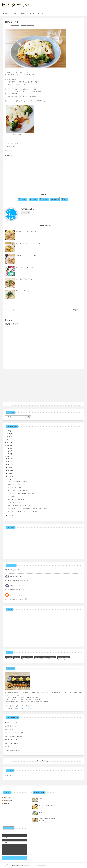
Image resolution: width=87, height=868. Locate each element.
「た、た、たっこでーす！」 (16, 488)
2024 (8, 431)
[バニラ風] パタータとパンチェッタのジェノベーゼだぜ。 (24, 511)
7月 (9, 474)
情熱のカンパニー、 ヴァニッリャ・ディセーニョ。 (32, 255)
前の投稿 (75, 310)
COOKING (14, 14)
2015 (8, 457)
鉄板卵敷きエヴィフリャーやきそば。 (27, 231)
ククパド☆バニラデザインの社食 (14, 733)
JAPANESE (52, 657)
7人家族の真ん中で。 (11, 726)
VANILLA (41, 14)
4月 (9, 515)
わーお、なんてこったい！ (15, 485)
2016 (8, 454)
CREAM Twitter (10, 747)
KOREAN (60, 657)
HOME (5, 14)
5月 (9, 480)
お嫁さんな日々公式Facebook (13, 736)
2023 (8, 434)
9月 (9, 468)
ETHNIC (30, 657)
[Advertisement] (43, 177)
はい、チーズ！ (12, 496)
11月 (9, 462)
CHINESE (8, 657)
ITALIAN (44, 657)
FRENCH (37, 657)
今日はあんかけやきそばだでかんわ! (18, 482)
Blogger (47, 761)
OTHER (67, 657)
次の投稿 (12, 310)
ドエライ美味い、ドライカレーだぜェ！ (19, 490)
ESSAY (23, 14)
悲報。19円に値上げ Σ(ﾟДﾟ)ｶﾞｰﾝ (17, 499)
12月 (9, 459)
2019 (8, 445)
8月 (9, 471)
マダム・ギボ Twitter (11, 743)
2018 (8, 448)
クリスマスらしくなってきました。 (27, 267)
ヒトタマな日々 (16, 865)
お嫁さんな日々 (9, 729)
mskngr (7, 804)
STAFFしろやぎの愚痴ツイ (12, 751)
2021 (8, 440)
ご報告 (41, 799)
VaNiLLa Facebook (11, 740)
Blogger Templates (25, 865)
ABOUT (32, 14)
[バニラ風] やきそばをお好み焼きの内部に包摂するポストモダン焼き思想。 (29, 508)
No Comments (30, 25)
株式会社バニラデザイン (12, 722)
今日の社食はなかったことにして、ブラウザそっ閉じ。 (33, 243)
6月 (9, 477)
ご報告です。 (42, 812)
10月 (9, 465)
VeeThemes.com (42, 865)
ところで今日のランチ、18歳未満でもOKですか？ (22, 493)
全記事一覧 (8, 775)
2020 (8, 442)
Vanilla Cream (8, 801)
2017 (8, 451)
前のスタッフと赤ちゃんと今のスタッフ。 (19, 505)
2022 (8, 437)
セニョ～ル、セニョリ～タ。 (25, 291)
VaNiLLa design (15, 25)
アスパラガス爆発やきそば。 (25, 279)
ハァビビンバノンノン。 (15, 502)
